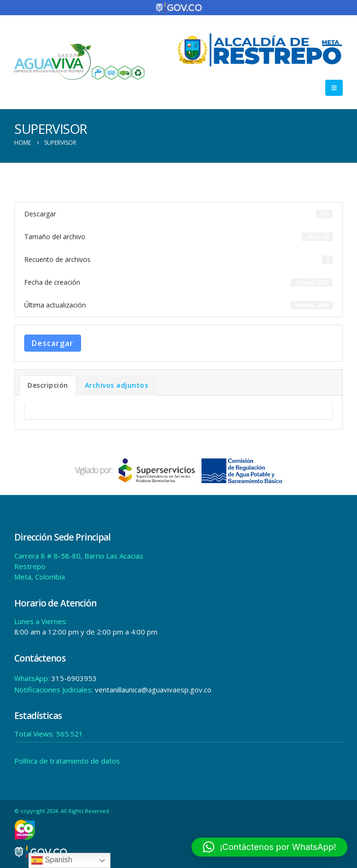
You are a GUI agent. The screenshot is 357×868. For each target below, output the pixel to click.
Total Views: (35, 734)
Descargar (53, 343)
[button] (334, 88)
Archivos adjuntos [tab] (117, 385)
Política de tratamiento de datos (67, 761)
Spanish (52, 860)
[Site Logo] (80, 62)
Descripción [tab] (48, 385)
